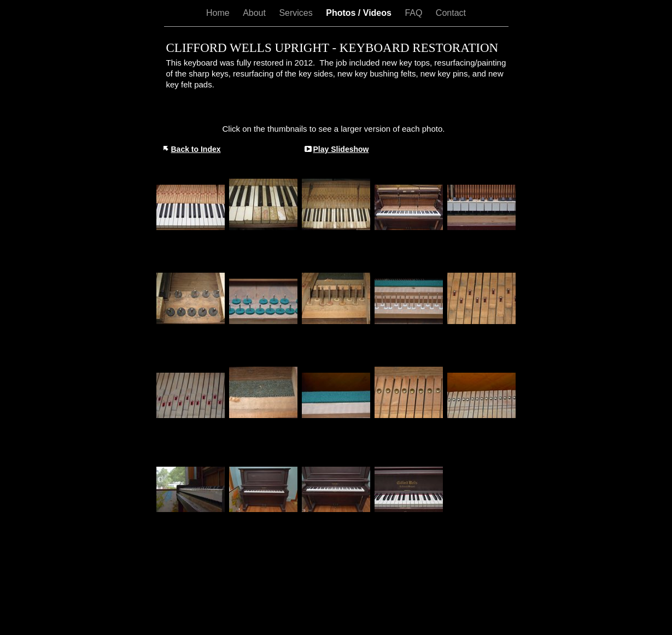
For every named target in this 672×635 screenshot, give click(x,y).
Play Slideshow (341, 149)
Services (297, 13)
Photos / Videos (360, 13)
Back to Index (196, 149)
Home (219, 13)
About (255, 13)
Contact (451, 13)
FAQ (414, 13)
